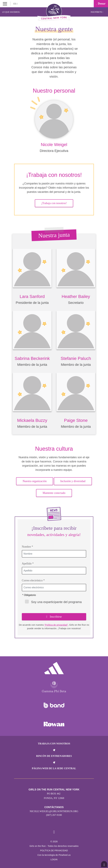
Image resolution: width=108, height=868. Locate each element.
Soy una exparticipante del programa (53, 602)
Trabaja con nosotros (54, 744)
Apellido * (28, 564)
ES (16, 4)
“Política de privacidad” (56, 625)
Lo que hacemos (11, 12)
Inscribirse (54, 617)
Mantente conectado (54, 493)
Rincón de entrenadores (54, 756)
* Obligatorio (29, 595)
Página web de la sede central (54, 768)
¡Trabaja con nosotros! (54, 203)
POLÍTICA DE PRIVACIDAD (54, 851)
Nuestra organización (35, 481)
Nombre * (27, 547)
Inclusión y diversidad (73, 481)
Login (54, 859)
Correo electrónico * (33, 580)
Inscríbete (97, 12)
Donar (101, 4)
